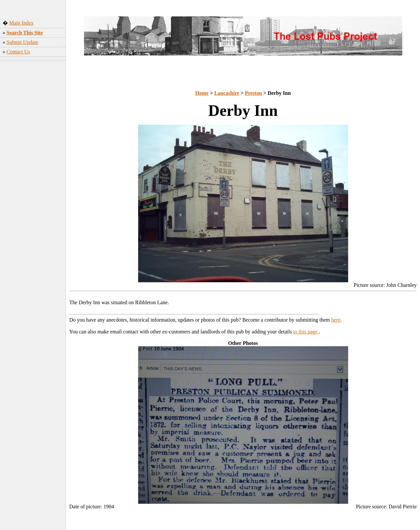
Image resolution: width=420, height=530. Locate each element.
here (336, 320)
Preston (253, 93)
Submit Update (22, 42)
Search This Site (25, 33)
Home (202, 93)
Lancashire (227, 93)
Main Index (21, 23)
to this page (306, 332)
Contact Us (18, 52)
